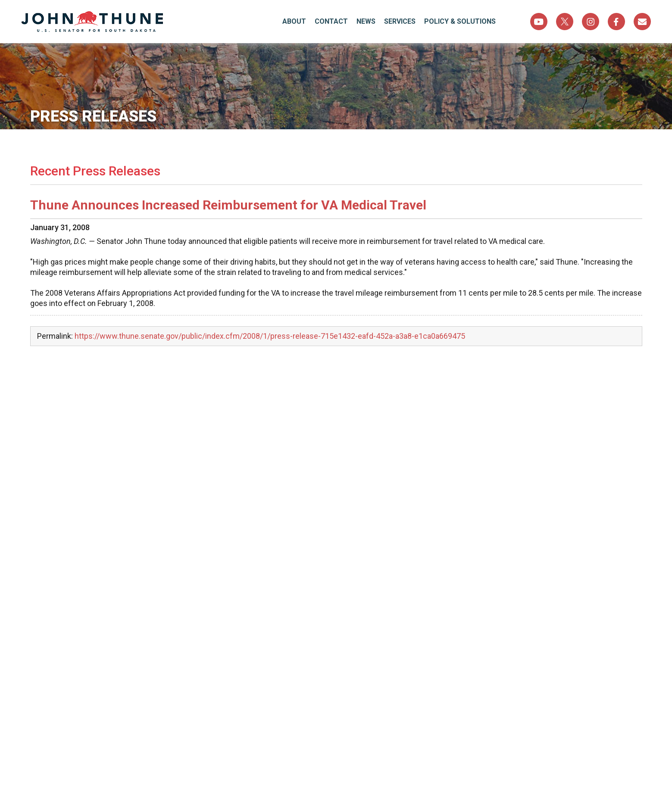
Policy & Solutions (460, 21)
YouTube (539, 22)
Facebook (616, 22)
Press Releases (93, 116)
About (294, 21)
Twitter (565, 22)
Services (400, 21)
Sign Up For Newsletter (642, 22)
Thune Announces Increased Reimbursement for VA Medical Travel (228, 205)
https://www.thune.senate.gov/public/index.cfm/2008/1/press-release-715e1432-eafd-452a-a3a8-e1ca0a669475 (270, 336)
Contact (331, 21)
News (366, 21)
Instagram (591, 22)
